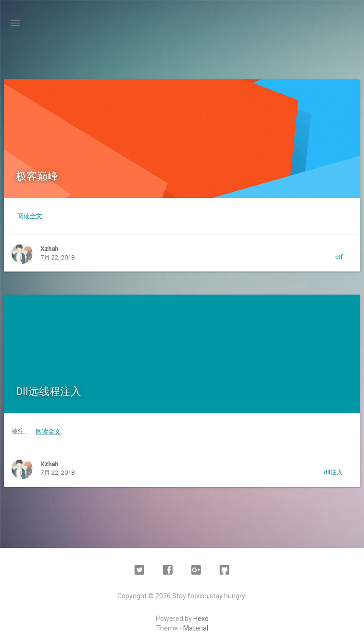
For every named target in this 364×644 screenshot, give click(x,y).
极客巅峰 (37, 176)
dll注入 (333, 472)
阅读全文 (30, 216)
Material (196, 628)
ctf (339, 257)
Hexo (201, 619)
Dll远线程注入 (49, 391)
